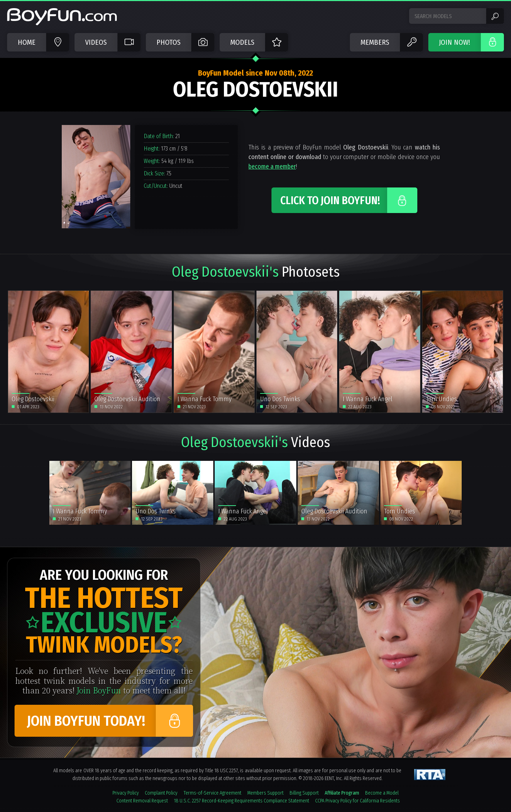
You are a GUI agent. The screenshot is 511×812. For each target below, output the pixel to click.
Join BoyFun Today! (86, 721)
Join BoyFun (99, 690)
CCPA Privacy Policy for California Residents (358, 801)
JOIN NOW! (455, 42)
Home (27, 42)
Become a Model (382, 793)
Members (375, 42)
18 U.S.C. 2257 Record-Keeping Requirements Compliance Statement (241, 801)
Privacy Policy (126, 793)
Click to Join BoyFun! (330, 201)
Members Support (265, 793)
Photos (169, 42)
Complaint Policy (161, 793)
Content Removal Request (142, 801)
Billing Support (304, 793)
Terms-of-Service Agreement (212, 793)
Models (242, 42)
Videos (96, 42)
